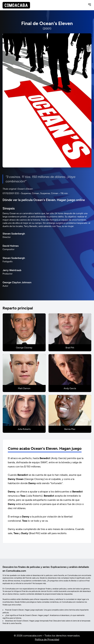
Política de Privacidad (47, 639)
